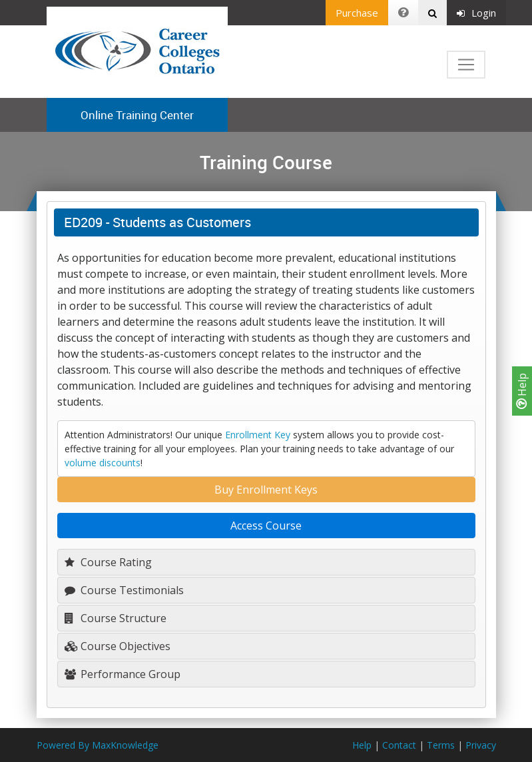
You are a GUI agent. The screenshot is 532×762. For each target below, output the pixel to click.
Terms (441, 745)
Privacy (481, 745)
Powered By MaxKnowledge (98, 745)
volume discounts (103, 463)
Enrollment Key (258, 435)
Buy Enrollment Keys (266, 490)
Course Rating (108, 562)
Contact (399, 745)
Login (476, 13)
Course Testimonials (124, 590)
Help (522, 391)
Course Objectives (118, 646)
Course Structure (116, 618)
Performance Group (123, 674)
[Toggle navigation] (466, 65)
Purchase (357, 13)
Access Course (266, 526)
